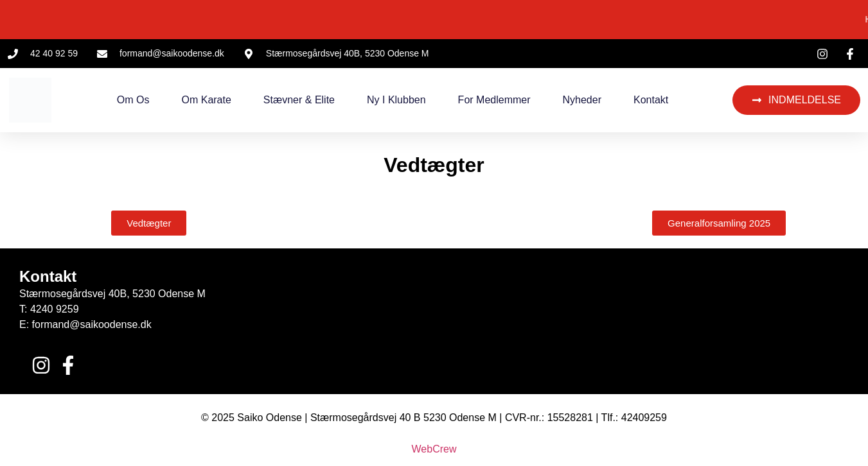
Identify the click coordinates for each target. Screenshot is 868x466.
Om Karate (206, 100)
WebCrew (434, 449)
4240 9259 (55, 309)
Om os (133, 100)
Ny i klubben (396, 100)
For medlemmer (494, 100)
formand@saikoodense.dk (92, 324)
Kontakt (651, 100)
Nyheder (582, 100)
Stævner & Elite (299, 100)
